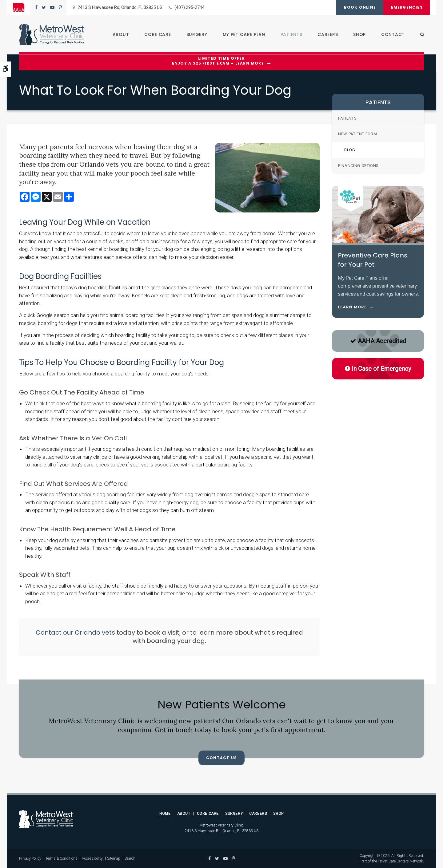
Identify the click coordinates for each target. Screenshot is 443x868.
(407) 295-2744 (190, 7)
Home (165, 814)
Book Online (359, 7)
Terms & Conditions (62, 858)
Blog (350, 150)
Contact (393, 34)
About (121, 34)
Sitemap (114, 858)
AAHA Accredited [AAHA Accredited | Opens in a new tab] (378, 341)
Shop (359, 34)
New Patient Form (357, 134)
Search (130, 858)
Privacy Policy (30, 858)
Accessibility (92, 858)
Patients (291, 34)
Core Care (157, 34)
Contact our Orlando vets (75, 632)
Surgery (197, 34)
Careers (327, 34)
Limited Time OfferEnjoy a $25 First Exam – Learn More (218, 61)
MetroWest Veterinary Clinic (221, 825)
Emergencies (407, 7)
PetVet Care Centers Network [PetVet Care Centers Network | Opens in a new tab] (400, 861)
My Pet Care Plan (244, 34)
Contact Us (221, 758)
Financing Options (358, 166)
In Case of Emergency (378, 369)
